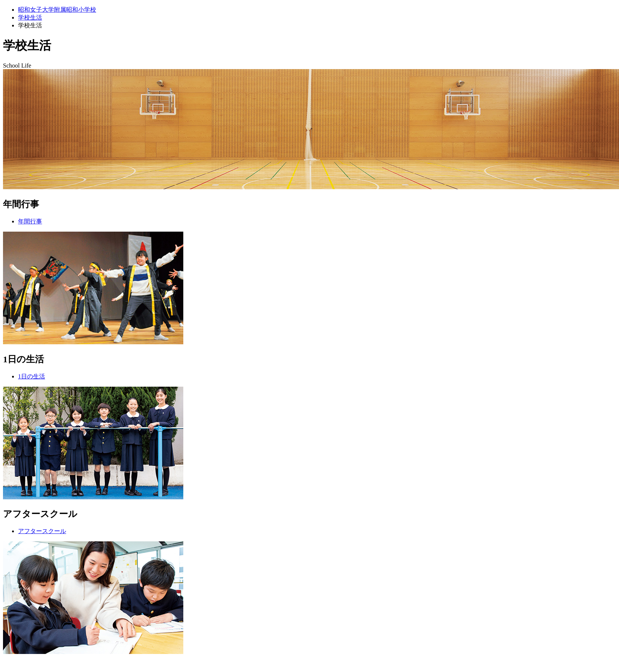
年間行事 (30, 221)
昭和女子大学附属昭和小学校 (57, 10)
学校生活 (30, 17)
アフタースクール (42, 531)
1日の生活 (32, 376)
